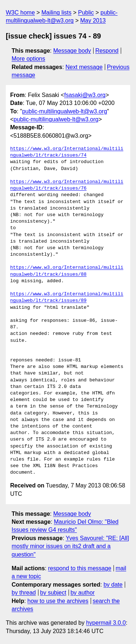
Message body (72, 51)
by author (83, 593)
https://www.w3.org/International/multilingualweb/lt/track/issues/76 (67, 185)
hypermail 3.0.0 (106, 623)
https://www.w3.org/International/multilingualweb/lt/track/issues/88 (67, 271)
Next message (84, 67)
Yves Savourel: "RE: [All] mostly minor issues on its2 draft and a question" (70, 546)
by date (113, 585)
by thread (24, 593)
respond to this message (79, 568)
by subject (53, 593)
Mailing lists (56, 13)
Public (86, 13)
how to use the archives (58, 601)
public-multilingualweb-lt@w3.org (65, 111)
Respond (107, 51)
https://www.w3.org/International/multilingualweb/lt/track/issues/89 (67, 297)
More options (28, 59)
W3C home (20, 13)
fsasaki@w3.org (85, 95)
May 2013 (93, 21)
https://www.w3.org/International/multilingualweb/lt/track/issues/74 (67, 152)
